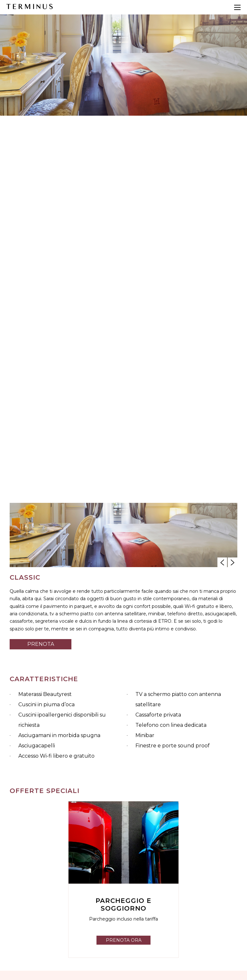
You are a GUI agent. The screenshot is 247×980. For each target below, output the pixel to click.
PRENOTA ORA (124, 940)
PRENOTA (41, 644)
